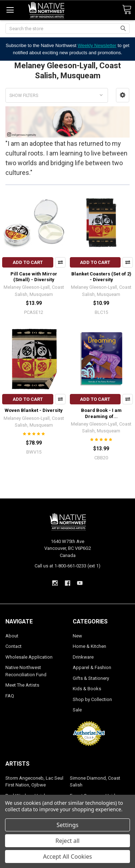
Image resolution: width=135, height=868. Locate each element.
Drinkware (83, 657)
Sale (77, 710)
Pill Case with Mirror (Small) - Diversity (34, 277)
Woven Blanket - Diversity (34, 410)
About (12, 636)
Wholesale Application (29, 657)
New (77, 636)
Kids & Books (87, 689)
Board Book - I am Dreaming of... (101, 413)
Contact (13, 646)
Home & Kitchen (89, 646)
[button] (123, 95)
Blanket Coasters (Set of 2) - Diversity (101, 277)
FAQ (10, 696)
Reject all (67, 841)
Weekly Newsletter (97, 45)
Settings (67, 825)
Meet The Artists (22, 685)
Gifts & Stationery (91, 678)
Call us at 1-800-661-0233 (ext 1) (67, 566)
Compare (60, 262)
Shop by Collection (92, 699)
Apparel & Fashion (92, 667)
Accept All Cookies (68, 857)
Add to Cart (28, 262)
